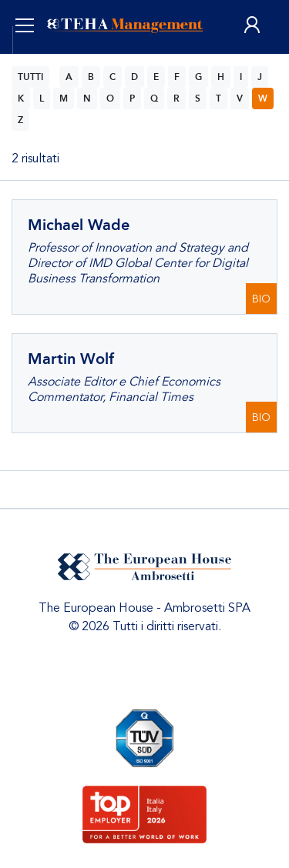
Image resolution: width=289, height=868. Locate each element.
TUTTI (30, 77)
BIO (261, 299)
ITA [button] (41, 62)
